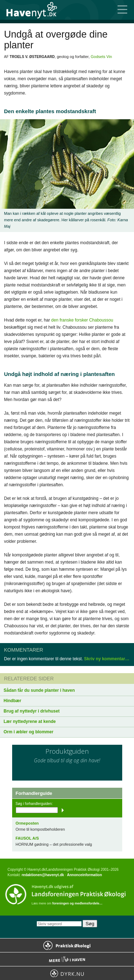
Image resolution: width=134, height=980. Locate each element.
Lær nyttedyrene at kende (30, 721)
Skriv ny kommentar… (107, 659)
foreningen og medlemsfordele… (77, 903)
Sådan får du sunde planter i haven (39, 690)
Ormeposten (27, 823)
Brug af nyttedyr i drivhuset (32, 711)
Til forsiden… (36, 10)
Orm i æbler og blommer (28, 732)
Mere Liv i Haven (67, 959)
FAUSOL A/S (27, 838)
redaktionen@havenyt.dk (43, 875)
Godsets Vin (101, 57)
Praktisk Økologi (67, 945)
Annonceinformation (84, 875)
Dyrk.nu (67, 973)
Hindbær (12, 701)
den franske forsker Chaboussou (82, 320)
